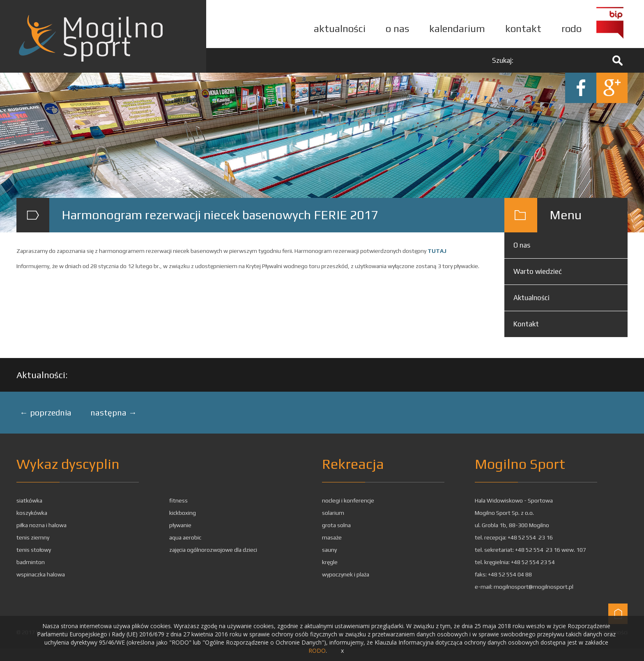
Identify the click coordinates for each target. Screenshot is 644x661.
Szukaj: (503, 60)
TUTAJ (437, 251)
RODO (317, 651)
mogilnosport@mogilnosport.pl (534, 587)
